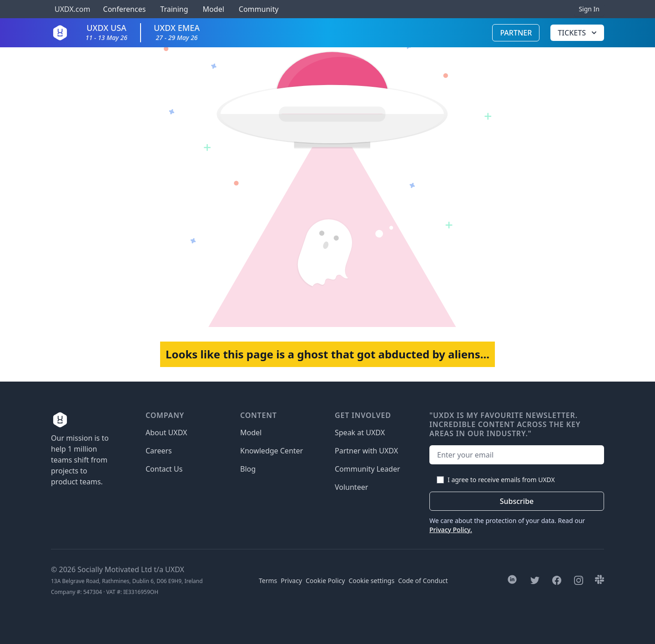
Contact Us (164, 469)
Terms (268, 581)
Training (174, 9)
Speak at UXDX (360, 433)
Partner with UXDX (366, 451)
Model (214, 9)
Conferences (123, 9)
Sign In (589, 9)
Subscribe (517, 501)
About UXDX (166, 433)
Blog (248, 469)
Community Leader (368, 469)
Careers (159, 451)
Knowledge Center (272, 451)
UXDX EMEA (177, 32)
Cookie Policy (325, 581)
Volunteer (351, 487)
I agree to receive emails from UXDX (501, 480)
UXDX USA (106, 32)
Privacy (291, 581)
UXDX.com (72, 9)
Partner (516, 33)
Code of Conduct (423, 581)
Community (259, 9)
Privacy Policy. (451, 530)
